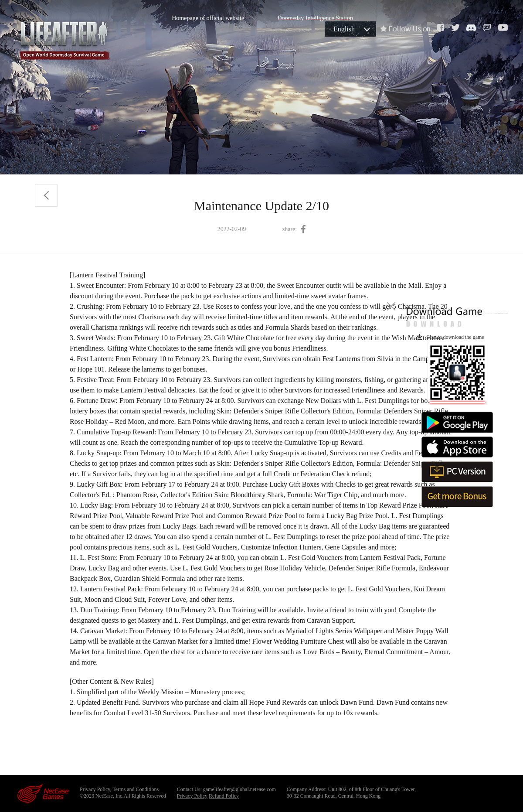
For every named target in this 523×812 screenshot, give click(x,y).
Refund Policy (224, 796)
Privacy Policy (192, 796)
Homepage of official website (208, 18)
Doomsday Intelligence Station (315, 18)
